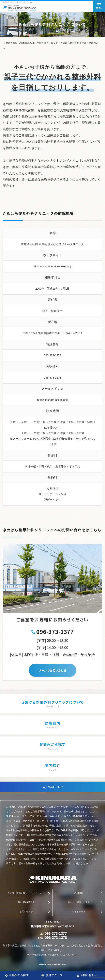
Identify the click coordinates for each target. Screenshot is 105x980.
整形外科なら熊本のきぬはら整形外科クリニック (50, 955)
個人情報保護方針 (26, 902)
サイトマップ (79, 911)
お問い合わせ (26, 911)
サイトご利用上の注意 (79, 902)
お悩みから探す (17, 975)
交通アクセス (52, 975)
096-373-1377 (52, 355)
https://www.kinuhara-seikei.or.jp (52, 266)
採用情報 (79, 893)
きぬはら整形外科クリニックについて (26, 893)
